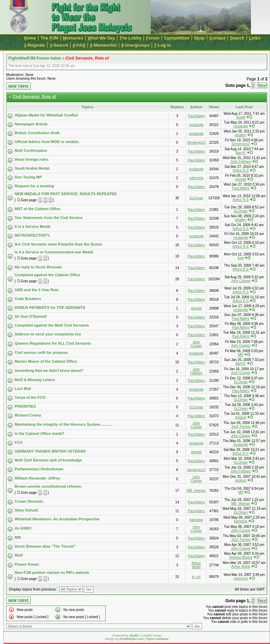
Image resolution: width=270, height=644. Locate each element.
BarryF (241, 153)
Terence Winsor (241, 557)
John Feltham (241, 162)
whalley (241, 135)
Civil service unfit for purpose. (42, 352)
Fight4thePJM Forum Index (35, 58)
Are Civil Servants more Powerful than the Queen (58, 244)
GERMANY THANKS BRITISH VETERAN (50, 451)
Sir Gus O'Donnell (31, 316)
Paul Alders (196, 116)
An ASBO (23, 528)
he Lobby (130, 38)
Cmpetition (177, 38)
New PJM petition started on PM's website (52, 572)
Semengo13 (196, 143)
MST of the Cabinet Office (37, 209)
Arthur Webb (196, 565)
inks (254, 38)
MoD (19, 555)
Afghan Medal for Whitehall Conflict (46, 115)
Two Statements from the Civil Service (49, 218)
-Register (35, 45)
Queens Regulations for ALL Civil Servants (53, 343)
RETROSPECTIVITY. (33, 235)
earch (237, 38)
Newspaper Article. (32, 124)
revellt (241, 117)
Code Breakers (28, 299)
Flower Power (27, 564)
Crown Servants (29, 501)
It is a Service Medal (33, 226)
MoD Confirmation (31, 151)
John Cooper (241, 281)
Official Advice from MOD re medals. (47, 142)
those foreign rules (32, 159)
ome (30, 38)
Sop (199, 38)
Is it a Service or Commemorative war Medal (54, 252)
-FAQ (79, 45)
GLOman (196, 198)
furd (241, 258)
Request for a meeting (34, 186)
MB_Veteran (196, 491)
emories (73, 38)
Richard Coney (28, 415)
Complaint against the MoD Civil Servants (52, 325)
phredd (241, 179)
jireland (241, 417)
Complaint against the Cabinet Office (48, 275)
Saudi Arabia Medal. (32, 168)
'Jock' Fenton (241, 427)
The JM (50, 38)
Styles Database (157, 639)
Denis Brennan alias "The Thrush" (45, 546)
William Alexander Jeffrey (37, 478)
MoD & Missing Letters (35, 380)
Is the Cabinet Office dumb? (40, 434)
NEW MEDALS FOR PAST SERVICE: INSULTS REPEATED (66, 194)
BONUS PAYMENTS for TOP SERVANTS (50, 308)
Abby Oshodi (26, 510)
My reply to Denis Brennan (38, 267)
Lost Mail (23, 389)
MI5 (18, 537)
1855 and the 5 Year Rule (37, 290)
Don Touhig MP (28, 177)
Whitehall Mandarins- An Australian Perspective (57, 519)
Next (262, 85)
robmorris (196, 178)
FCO (19, 442)
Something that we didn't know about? (49, 371)
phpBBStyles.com (132, 639)
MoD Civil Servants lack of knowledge (48, 460)
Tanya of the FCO (30, 397)
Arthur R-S (241, 170)
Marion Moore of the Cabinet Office (46, 361)
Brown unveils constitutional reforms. (48, 486)
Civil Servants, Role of (87, 58)
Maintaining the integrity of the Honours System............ (64, 424)
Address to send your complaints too (48, 334)
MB (241, 355)
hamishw (196, 520)
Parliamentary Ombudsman (39, 469)
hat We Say (101, 38)
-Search (59, 45)
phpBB (134, 635)
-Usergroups (136, 45)
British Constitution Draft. (37, 133)
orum (153, 38)
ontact (217, 38)
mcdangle (196, 125)
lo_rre (196, 577)
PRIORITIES (25, 406)
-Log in (163, 45)
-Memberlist (103, 45)
